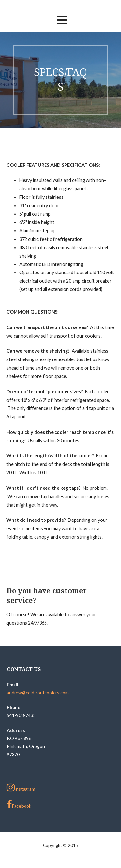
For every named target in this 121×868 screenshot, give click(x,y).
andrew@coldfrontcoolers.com (38, 693)
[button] (62, 20)
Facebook (19, 804)
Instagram (21, 788)
